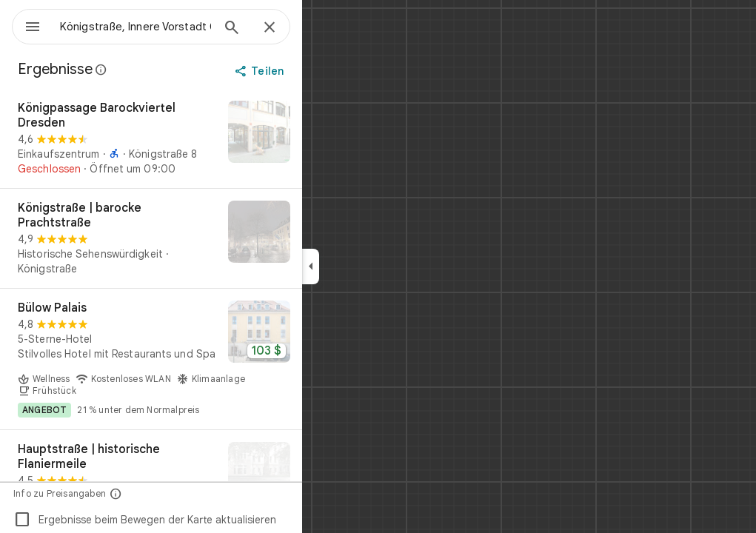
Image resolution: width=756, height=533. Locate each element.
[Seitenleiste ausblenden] (364, 266)
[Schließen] (323, 28)
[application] (378, 266)
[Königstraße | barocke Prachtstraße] (204, 238)
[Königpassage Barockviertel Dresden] (204, 138)
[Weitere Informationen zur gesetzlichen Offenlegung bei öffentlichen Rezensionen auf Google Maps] (155, 70)
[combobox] (174, 27)
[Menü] (27, 25)
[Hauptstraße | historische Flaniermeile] (204, 480)
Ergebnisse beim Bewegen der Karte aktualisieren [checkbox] (198, 520)
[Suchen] (285, 29)
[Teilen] (314, 71)
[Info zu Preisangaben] (169, 493)
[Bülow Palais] (204, 359)
